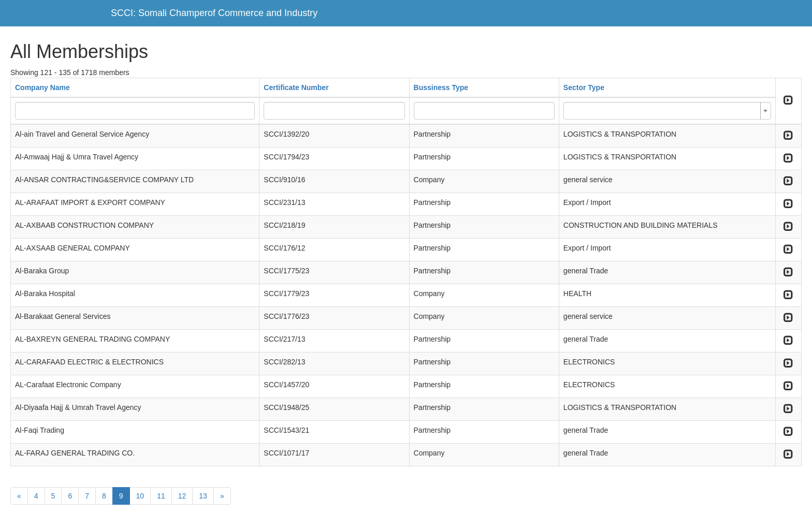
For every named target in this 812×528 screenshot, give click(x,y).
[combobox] (667, 111)
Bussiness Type (441, 87)
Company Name (42, 87)
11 (161, 496)
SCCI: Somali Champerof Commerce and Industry (214, 13)
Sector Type (584, 87)
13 (203, 496)
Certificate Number (296, 87)
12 (182, 496)
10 (140, 496)
